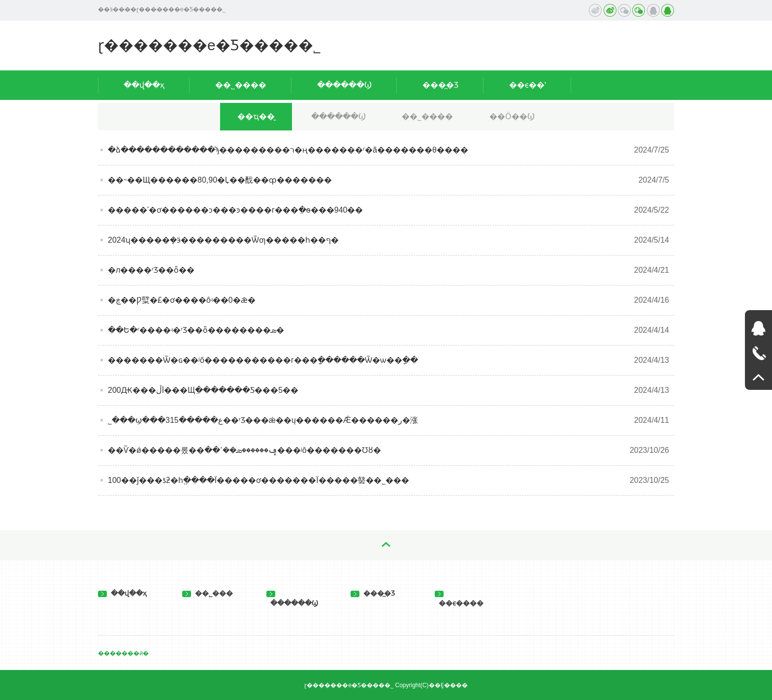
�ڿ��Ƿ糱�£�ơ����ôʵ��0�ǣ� (182, 300)
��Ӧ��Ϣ (512, 116)
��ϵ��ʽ (528, 85)
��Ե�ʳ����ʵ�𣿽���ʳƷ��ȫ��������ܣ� (196, 330)
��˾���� (241, 85)
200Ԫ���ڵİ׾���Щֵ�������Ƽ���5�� (203, 390)
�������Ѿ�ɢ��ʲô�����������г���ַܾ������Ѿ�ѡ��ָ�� (263, 360)
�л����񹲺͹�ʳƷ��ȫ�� (151, 270)
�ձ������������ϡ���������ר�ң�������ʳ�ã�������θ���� (288, 150)
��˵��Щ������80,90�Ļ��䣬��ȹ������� (220, 180)
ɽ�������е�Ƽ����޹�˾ (209, 45)
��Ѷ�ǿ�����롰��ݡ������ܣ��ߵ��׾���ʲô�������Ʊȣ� (244, 450)
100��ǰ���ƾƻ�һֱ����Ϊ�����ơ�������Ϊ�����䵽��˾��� (258, 480)
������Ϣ (344, 85)
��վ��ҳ (144, 85)
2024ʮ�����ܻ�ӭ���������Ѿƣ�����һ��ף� (223, 240)
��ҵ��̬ (256, 116)
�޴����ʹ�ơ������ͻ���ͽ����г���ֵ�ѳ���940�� (235, 210)
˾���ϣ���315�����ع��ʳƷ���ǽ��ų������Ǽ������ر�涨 (263, 420)
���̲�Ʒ (440, 85)
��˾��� (208, 593)
